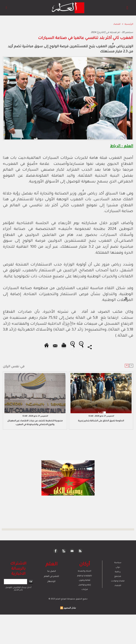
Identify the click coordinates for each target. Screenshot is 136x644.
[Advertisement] (33, 322)
